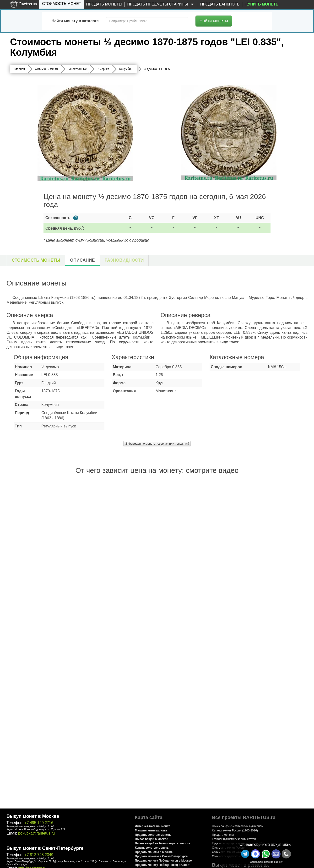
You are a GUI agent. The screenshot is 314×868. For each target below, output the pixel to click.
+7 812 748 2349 (39, 855)
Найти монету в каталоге (75, 21)
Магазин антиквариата (151, 830)
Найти (214, 21)
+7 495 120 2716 (39, 823)
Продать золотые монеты (153, 835)
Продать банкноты (220, 4)
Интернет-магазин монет (152, 826)
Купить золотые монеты (152, 848)
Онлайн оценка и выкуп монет (266, 844)
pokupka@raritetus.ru (36, 833)
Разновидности (124, 260)
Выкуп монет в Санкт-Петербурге (45, 848)
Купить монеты (262, 4)
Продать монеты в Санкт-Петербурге (161, 856)
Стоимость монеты (36, 260)
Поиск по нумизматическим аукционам (238, 826)
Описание (82, 260)
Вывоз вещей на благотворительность (163, 843)
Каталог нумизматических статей (234, 839)
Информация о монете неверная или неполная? (157, 444)
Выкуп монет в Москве (33, 816)
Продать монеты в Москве (154, 852)
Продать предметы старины (161, 4)
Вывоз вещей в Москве (152, 839)
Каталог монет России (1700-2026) (235, 830)
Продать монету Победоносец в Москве (163, 861)
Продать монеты (104, 4)
